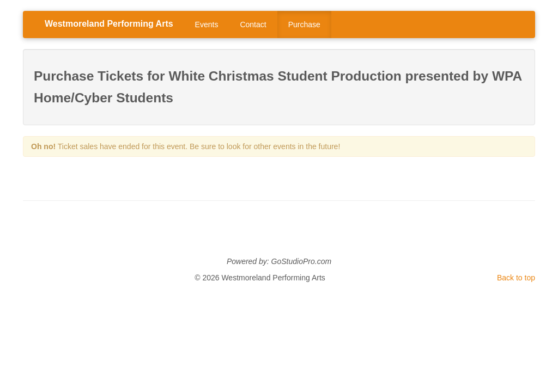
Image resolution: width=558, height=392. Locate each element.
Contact (253, 24)
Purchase (304, 24)
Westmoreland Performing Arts (109, 24)
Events (207, 24)
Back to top (516, 278)
